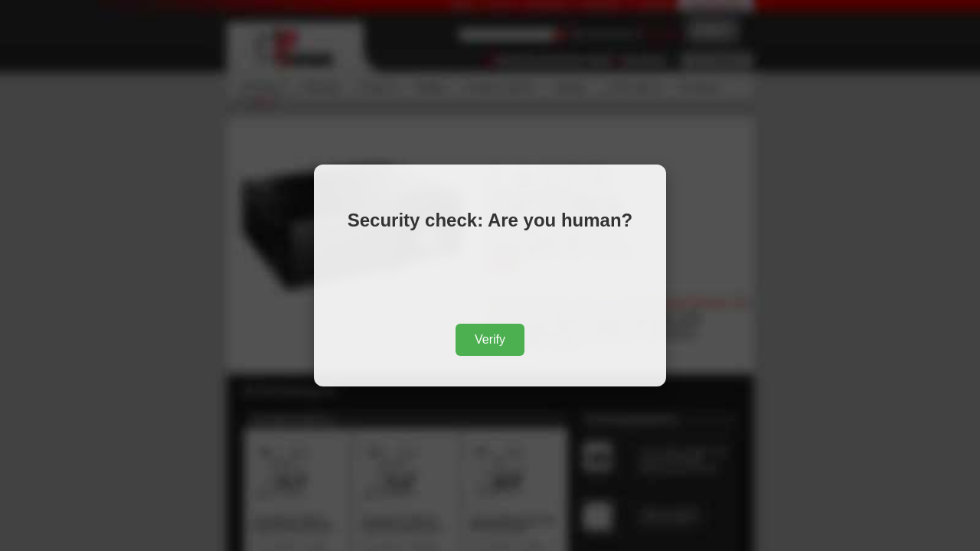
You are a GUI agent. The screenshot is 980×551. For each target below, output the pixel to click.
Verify (490, 339)
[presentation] (490, 280)
